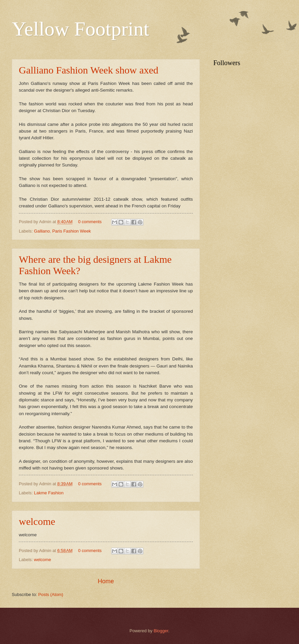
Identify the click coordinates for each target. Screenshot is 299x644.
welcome (37, 521)
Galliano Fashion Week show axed (89, 70)
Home (106, 581)
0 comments (90, 222)
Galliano (42, 231)
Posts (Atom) (51, 595)
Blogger (161, 631)
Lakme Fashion (49, 493)
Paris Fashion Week (72, 231)
